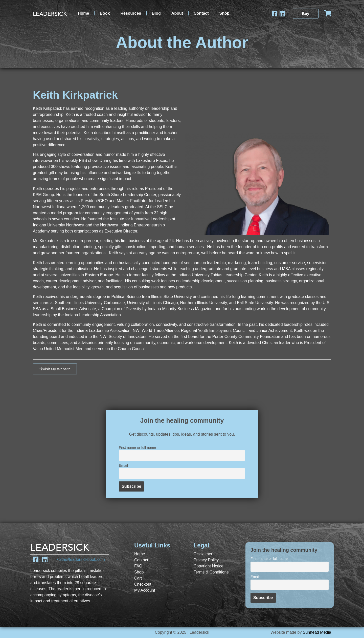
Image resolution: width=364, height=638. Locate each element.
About (177, 13)
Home (83, 13)
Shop (224, 13)
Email (123, 465)
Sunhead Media (317, 632)
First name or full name (137, 448)
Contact (201, 13)
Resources (131, 13)
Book (105, 13)
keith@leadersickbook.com (81, 559)
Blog (156, 13)
